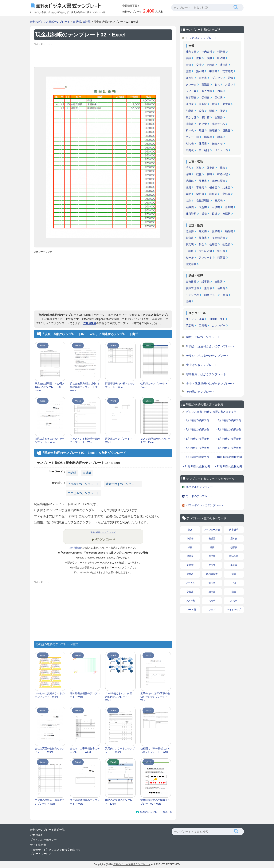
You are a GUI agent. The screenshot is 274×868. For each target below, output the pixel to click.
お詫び (229, 85)
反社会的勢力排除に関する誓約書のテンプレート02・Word (85, 387)
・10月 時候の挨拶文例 (228, 457)
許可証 (190, 78)
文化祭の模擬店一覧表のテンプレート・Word (50, 802)
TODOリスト (217, 319)
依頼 (199, 58)
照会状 (203, 104)
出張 (188, 65)
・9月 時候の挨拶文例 (196, 457)
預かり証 (191, 117)
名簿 (188, 301)
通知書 (234, 539)
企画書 (211, 65)
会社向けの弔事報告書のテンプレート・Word (85, 750)
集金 (202, 244)
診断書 (229, 207)
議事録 (205, 282)
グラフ (212, 565)
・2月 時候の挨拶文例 (228, 420)
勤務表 (226, 194)
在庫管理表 (192, 288)
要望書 (219, 117)
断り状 (190, 130)
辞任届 (213, 194)
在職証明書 (203, 201)
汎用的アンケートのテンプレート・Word (120, 750)
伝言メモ (217, 144)
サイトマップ (234, 610)
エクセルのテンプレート (83, 493)
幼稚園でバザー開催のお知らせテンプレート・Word (155, 750)
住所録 (221, 288)
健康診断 (191, 214)
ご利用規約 (90, 323)
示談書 (216, 207)
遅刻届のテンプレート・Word (119, 440)
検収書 (203, 238)
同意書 (203, 207)
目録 (215, 214)
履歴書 (203, 181)
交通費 (226, 244)
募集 (199, 168)
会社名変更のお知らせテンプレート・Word (50, 750)
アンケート (205, 257)
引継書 (190, 111)
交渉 (199, 65)
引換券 (226, 130)
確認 (215, 104)
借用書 (213, 244)
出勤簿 (219, 282)
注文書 (203, 231)
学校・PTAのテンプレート (203, 337)
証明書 (203, 78)
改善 (202, 111)
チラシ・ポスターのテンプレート (207, 356)
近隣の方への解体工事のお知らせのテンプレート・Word (155, 697)
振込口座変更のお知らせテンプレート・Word (50, 440)
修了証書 (191, 98)
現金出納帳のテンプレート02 (103, 532)
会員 (225, 295)
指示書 (200, 71)
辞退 (202, 130)
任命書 (213, 187)
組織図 (190, 207)
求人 (188, 168)
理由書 (190, 124)
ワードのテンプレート (199, 496)
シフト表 (191, 91)
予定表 (190, 325)
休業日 (203, 144)
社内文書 (191, 52)
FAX (234, 583)
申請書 (213, 71)
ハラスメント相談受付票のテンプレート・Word (85, 440)
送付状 (190, 104)
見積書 (216, 231)
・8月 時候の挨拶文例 (228, 448)
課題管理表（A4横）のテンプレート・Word (120, 385)
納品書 (229, 231)
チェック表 (192, 295)
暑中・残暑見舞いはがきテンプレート (210, 383)
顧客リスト (211, 295)
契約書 (200, 194)
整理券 (213, 130)
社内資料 (207, 52)
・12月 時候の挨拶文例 (228, 466)
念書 (234, 592)
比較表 (208, 137)
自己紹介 (204, 150)
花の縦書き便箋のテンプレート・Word (85, 695)
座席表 (219, 201)
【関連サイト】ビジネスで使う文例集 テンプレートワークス (56, 852)
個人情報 (207, 91)
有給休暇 (222, 174)
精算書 (221, 257)
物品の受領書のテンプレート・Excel (120, 802)
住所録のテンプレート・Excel (154, 385)
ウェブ (212, 610)
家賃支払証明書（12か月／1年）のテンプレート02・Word (50, 387)
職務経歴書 (219, 181)
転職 (199, 174)
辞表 (222, 168)
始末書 (226, 187)
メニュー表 (221, 150)
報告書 (221, 52)
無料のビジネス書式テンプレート (50, 22)
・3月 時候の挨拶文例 (196, 429)
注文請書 (191, 264)
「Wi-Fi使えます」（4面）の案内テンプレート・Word (120, 697)
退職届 (190, 181)
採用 (188, 187)
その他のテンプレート (200, 392)
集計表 (208, 288)
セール (190, 257)
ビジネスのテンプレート (83, 484)
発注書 (190, 231)
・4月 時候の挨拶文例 (228, 429)
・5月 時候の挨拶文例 (196, 439)
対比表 (190, 144)
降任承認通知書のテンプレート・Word (85, 802)
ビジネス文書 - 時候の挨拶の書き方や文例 (211, 412)
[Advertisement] (103, 55)
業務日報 (191, 282)
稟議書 (205, 85)
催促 (222, 111)
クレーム (191, 85)
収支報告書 (219, 238)
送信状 (203, 124)
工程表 (203, 325)
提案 (188, 71)
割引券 (221, 251)
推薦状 (226, 214)
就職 (209, 174)
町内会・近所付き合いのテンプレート (210, 346)
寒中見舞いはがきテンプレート (206, 374)
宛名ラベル (219, 124)
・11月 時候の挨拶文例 (196, 466)
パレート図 (192, 137)
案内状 (190, 150)
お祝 (220, 91)
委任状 (219, 98)
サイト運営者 (38, 845)
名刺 (188, 201)
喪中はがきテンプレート (202, 365)
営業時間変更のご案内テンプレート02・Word (155, 802)
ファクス (190, 583)
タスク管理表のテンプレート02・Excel (155, 440)
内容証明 (234, 530)
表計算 (87, 22)
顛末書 (226, 104)
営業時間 (228, 71)
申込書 (221, 58)
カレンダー (219, 325)
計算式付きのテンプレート (123, 484)
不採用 (200, 187)
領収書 (190, 238)
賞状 (204, 214)
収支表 (190, 244)
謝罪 (220, 137)
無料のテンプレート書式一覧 (156, 812)
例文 (190, 530)
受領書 (205, 98)
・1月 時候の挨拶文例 (196, 420)
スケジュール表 (195, 319)
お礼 (217, 85)
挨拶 (209, 58)
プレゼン (217, 78)
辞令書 (211, 168)
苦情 (230, 78)
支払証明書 (205, 251)
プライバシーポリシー (43, 840)
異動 (188, 194)
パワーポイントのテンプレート (205, 505)
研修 (212, 111)
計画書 (224, 65)
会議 (188, 58)
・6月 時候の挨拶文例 (228, 439)
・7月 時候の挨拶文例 (196, 448)
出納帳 (77, 22)
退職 (188, 174)
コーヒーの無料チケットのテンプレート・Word (50, 695)
